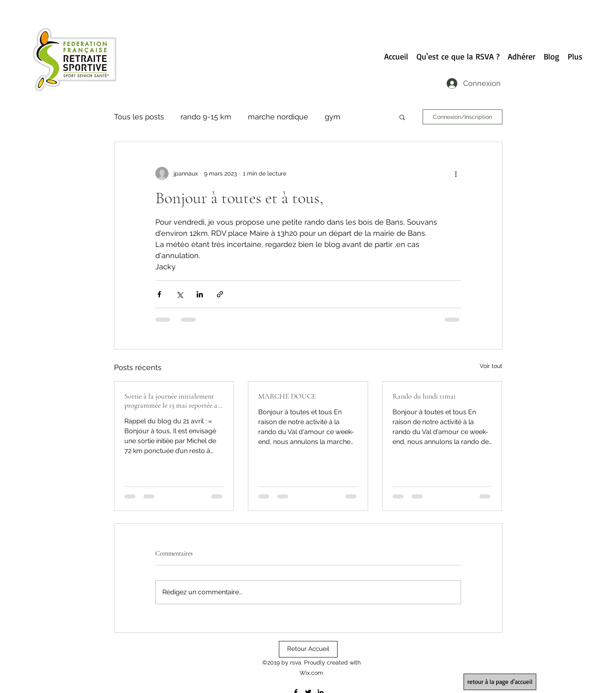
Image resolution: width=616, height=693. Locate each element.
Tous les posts (139, 117)
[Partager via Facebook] (159, 294)
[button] (402, 117)
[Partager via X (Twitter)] (180, 294)
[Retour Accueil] (308, 649)
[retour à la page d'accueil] (500, 682)
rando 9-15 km (206, 117)
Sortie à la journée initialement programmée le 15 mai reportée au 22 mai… (173, 401)
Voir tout (491, 366)
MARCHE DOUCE (287, 396)
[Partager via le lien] (220, 294)
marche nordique (278, 117)
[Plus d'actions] (456, 173)
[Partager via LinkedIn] (200, 294)
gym (333, 117)
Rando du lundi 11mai (424, 396)
